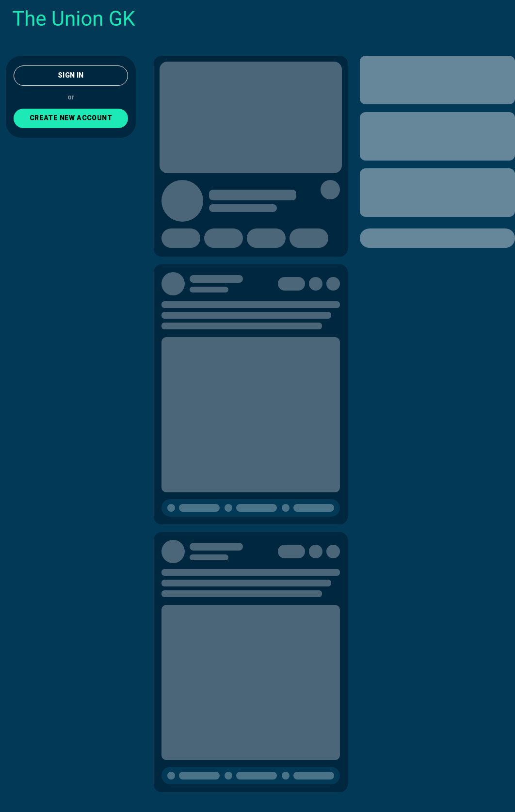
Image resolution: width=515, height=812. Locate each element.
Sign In (71, 75)
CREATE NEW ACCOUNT (71, 118)
